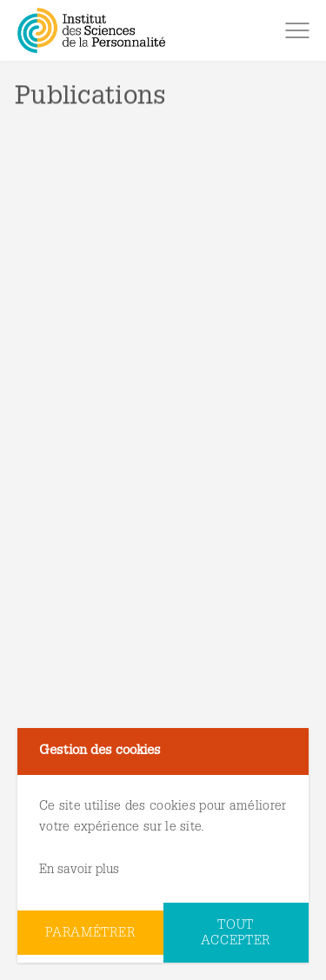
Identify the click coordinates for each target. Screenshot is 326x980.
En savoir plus (79, 870)
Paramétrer (90, 934)
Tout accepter (236, 934)
